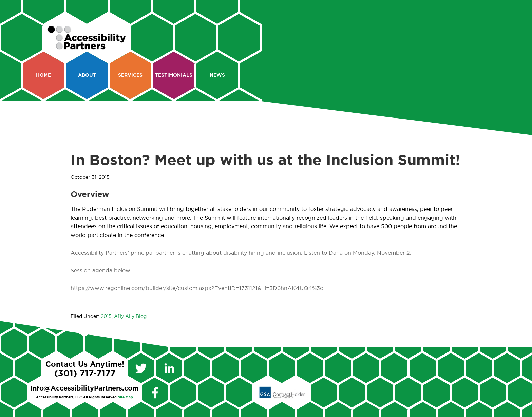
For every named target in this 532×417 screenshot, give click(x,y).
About (87, 75)
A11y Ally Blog (130, 316)
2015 (106, 316)
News (217, 75)
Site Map (126, 397)
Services (130, 75)
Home (43, 75)
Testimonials (174, 75)
